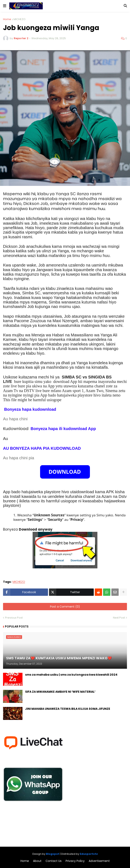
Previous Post (14, 618)
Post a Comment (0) (65, 607)
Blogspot (53, 854)
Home (7, 19)
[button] (5, 6)
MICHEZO (20, 19)
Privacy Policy (75, 861)
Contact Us (54, 861)
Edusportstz (89, 854)
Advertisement (99, 861)
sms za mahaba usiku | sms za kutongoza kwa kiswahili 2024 (71, 675)
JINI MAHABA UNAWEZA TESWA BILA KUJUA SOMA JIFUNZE (68, 709)
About (37, 861)
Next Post (119, 618)
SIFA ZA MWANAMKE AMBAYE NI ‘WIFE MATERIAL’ (60, 692)
